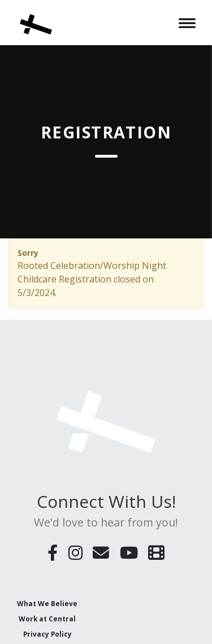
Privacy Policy (47, 634)
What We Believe (47, 603)
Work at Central (47, 619)
